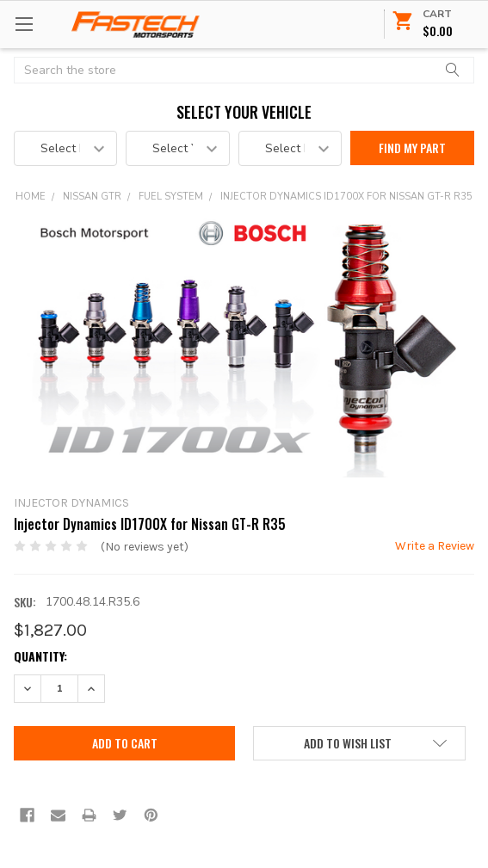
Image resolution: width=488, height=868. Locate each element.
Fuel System (171, 197)
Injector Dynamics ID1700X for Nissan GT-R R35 (346, 197)
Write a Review (435, 546)
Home (31, 197)
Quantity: (40, 656)
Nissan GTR (92, 197)
